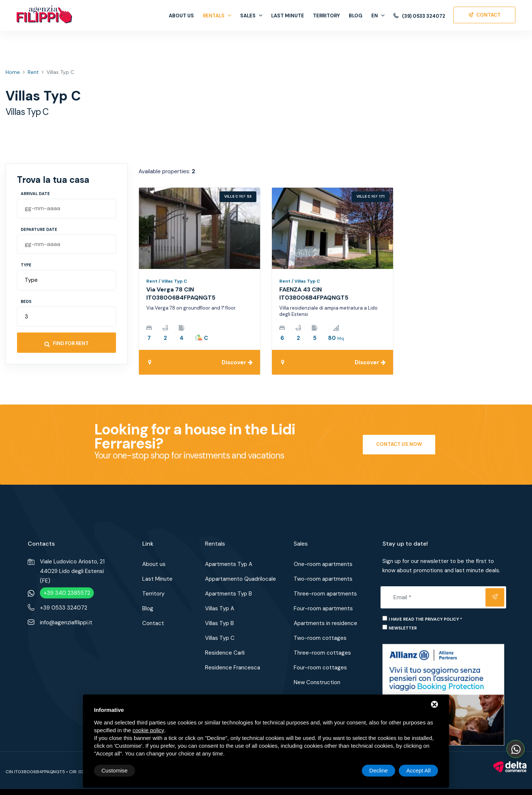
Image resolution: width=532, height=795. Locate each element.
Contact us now (399, 444)
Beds (26, 301)
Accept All (419, 770)
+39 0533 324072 (64, 608)
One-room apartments (323, 564)
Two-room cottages (320, 638)
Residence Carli (225, 653)
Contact (153, 623)
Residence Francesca (233, 668)
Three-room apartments (325, 594)
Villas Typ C (220, 638)
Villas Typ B (219, 623)
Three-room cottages (322, 653)
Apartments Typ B (229, 594)
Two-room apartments (323, 579)
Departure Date (39, 229)
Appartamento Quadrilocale (241, 579)
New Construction (317, 682)
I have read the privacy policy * (425, 619)
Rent (33, 72)
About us (181, 16)
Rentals (217, 16)
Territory (326, 16)
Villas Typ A (220, 608)
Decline (379, 770)
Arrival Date (35, 194)
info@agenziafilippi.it (66, 622)
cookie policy (149, 730)
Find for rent (66, 344)
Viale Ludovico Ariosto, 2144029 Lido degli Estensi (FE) (72, 571)
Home (13, 72)
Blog (356, 16)
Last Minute (288, 16)
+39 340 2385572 (67, 593)
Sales (251, 16)
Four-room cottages (320, 668)
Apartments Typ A (229, 564)
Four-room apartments (323, 608)
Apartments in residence (325, 623)
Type (26, 265)
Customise (115, 770)
